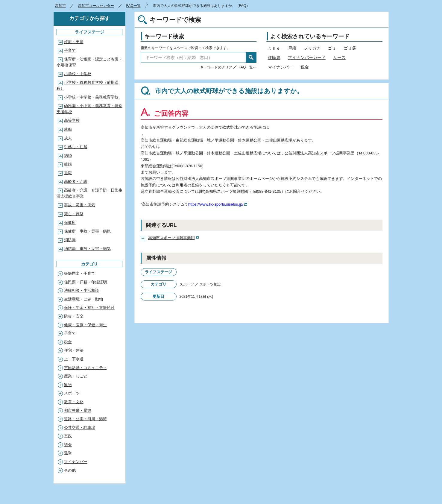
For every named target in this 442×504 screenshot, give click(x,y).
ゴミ (332, 48)
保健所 (70, 223)
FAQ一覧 (133, 6)
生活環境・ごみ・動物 (83, 299)
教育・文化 (74, 402)
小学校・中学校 (78, 74)
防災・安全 (74, 316)
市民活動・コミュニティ (85, 368)
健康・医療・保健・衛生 (85, 325)
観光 (68, 385)
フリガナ (312, 48)
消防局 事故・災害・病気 (87, 249)
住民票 (274, 57)
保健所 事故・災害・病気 (87, 231)
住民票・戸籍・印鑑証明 (85, 282)
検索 (251, 57)
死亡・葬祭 (74, 214)
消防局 (70, 240)
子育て (70, 50)
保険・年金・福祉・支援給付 (89, 308)
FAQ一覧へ (247, 67)
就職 (68, 129)
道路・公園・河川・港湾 (85, 419)
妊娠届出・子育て (80, 273)
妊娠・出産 (74, 42)
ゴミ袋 (350, 48)
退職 (68, 173)
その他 (70, 470)
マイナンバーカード (307, 57)
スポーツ (187, 284)
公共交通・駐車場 (80, 428)
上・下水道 (74, 359)
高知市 (60, 6)
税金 (305, 67)
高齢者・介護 (76, 182)
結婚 (68, 155)
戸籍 (292, 48)
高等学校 (72, 120)
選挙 (68, 453)
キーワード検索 (164, 36)
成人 (68, 138)
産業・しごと (76, 376)
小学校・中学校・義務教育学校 (91, 97)
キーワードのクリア (216, 67)
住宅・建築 (74, 350)
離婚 (68, 164)
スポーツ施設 (210, 284)
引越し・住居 (76, 147)
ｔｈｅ (274, 48)
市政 (68, 436)
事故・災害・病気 (80, 205)
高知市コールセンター (96, 6)
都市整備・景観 (78, 410)
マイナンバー (280, 67)
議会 (68, 445)
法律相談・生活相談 (82, 290)
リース (339, 57)
